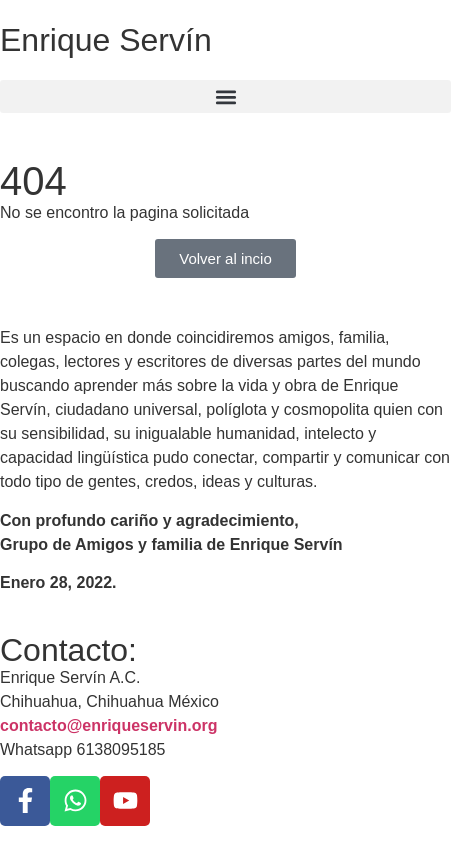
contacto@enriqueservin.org (108, 725)
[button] (225, 96)
